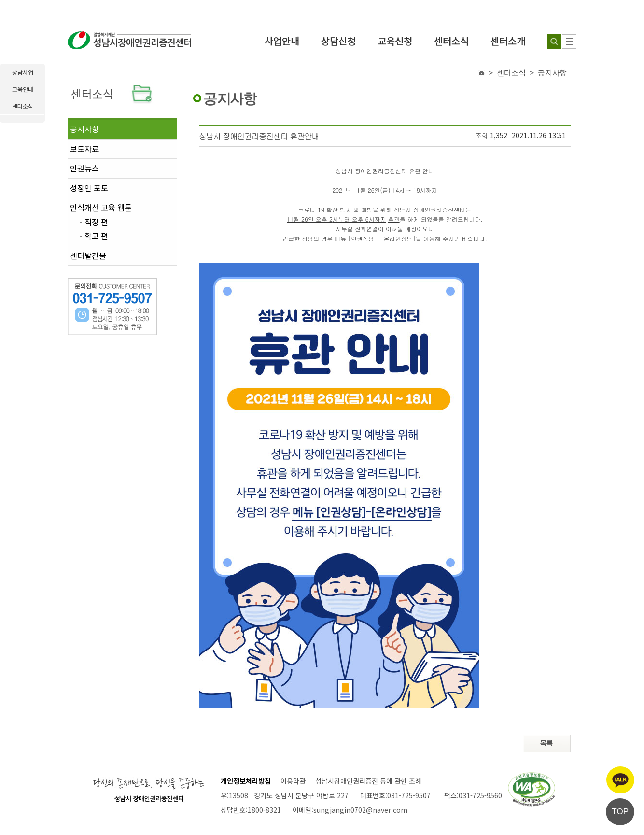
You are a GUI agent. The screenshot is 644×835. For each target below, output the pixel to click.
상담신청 (338, 41)
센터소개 (508, 41)
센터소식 (451, 41)
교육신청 (395, 41)
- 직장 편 (94, 222)
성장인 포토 (89, 188)
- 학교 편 (94, 236)
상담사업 (23, 72)
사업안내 (282, 41)
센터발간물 (88, 255)
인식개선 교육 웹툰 (101, 207)
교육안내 (23, 89)
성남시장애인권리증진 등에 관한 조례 (368, 781)
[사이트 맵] (569, 42)
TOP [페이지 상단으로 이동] (620, 812)
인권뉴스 (84, 168)
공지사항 (84, 129)
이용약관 (293, 781)
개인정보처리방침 (246, 781)
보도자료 (84, 149)
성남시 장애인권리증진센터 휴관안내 (259, 136)
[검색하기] (554, 42)
